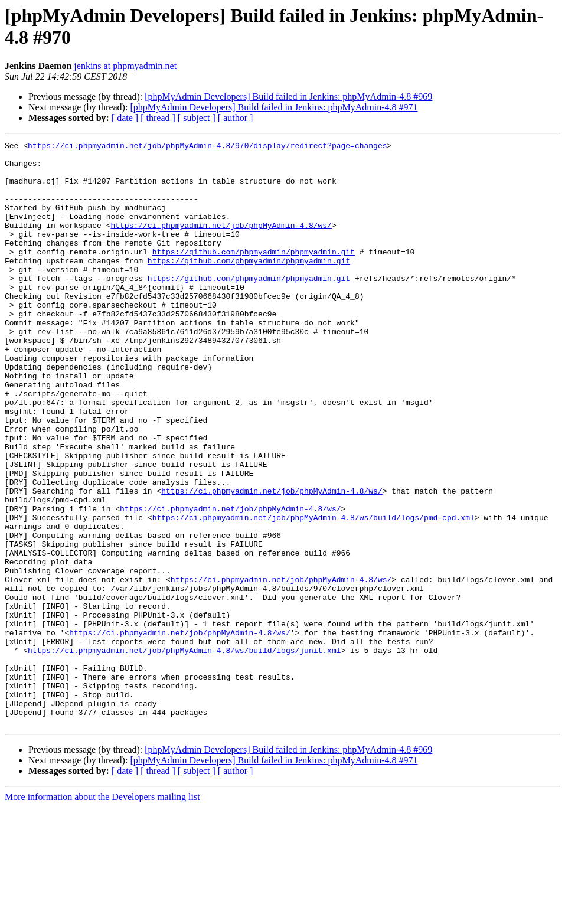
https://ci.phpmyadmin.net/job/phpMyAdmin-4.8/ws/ (221, 243)
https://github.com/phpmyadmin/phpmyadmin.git (254, 275)
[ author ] (236, 118)
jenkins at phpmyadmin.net (125, 66)
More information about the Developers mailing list (102, 914)
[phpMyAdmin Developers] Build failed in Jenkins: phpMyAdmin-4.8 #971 (274, 107)
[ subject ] (197, 118)
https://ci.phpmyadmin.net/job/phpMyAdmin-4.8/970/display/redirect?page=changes (207, 147)
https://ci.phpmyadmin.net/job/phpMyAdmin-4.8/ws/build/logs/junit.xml (184, 753)
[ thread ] (158, 118)
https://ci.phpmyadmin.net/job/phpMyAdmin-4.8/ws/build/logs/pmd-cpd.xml (313, 593)
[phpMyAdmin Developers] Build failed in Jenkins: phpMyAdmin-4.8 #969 (288, 97)
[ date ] (125, 118)
